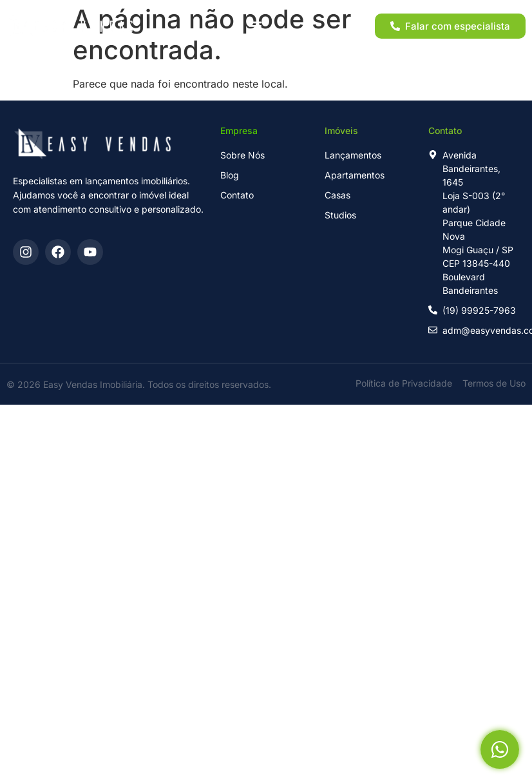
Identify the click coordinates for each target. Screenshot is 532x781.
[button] (255, 26)
